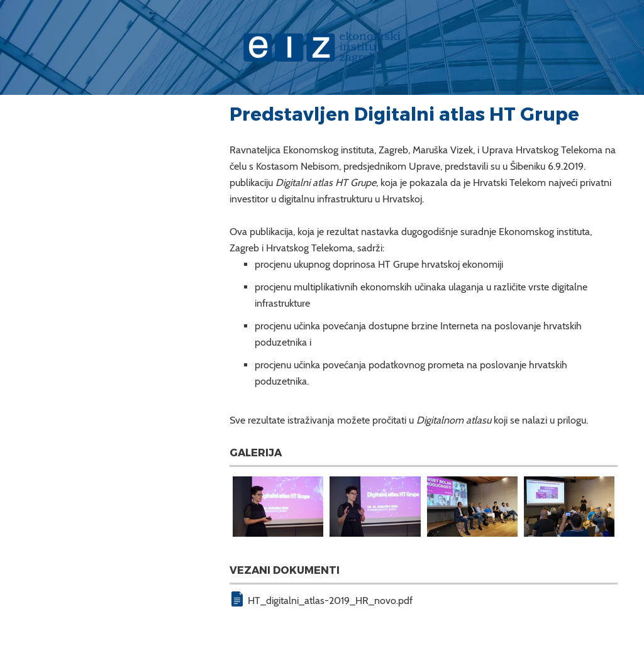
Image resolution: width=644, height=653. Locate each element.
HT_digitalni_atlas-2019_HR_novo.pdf (330, 601)
